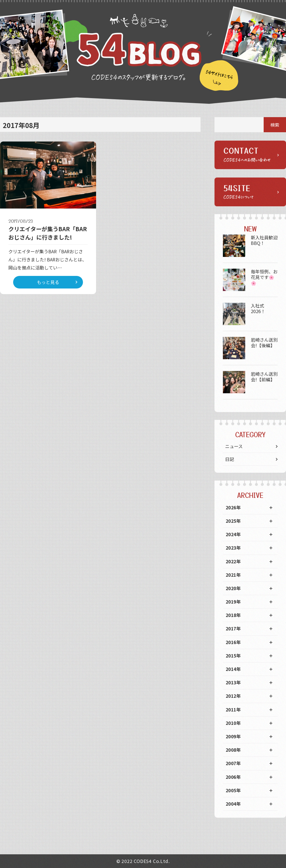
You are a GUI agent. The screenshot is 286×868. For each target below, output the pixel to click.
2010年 (233, 723)
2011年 (233, 709)
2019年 (233, 602)
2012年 (233, 696)
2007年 (233, 763)
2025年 (233, 521)
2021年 (233, 575)
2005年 (233, 790)
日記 (230, 459)
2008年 (233, 750)
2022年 (233, 561)
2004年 (233, 804)
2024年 (233, 534)
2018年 (233, 615)
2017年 (233, 628)
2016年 (233, 642)
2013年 (233, 682)
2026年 (233, 507)
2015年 (233, 656)
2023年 (233, 548)
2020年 (233, 588)
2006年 (233, 777)
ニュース (234, 446)
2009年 (233, 736)
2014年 (233, 669)
